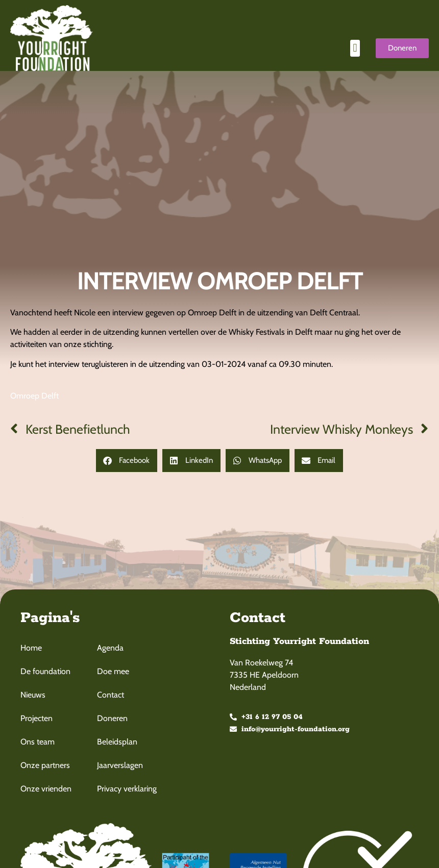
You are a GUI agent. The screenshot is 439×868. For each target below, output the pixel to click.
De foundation (45, 671)
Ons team (38, 742)
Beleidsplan (117, 742)
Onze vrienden (46, 789)
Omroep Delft (34, 396)
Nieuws (33, 695)
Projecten (36, 718)
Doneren (112, 718)
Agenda (110, 648)
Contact (111, 695)
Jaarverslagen (120, 765)
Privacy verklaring (127, 789)
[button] (355, 48)
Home (31, 648)
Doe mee (113, 671)
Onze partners (45, 765)
